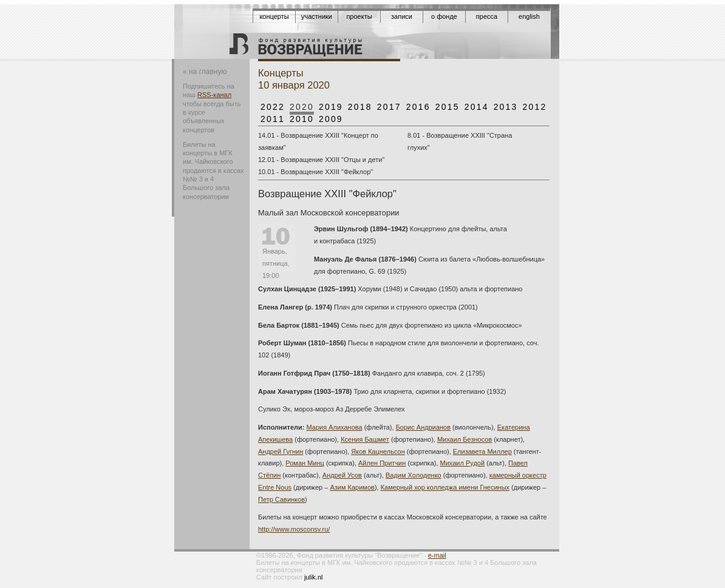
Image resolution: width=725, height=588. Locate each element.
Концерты (274, 16)
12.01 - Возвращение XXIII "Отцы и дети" (321, 160)
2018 (360, 107)
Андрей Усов (342, 475)
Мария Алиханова (335, 427)
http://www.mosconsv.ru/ (294, 529)
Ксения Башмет (365, 439)
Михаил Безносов (465, 439)
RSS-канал (214, 95)
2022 (273, 107)
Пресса (487, 16)
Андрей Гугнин (281, 451)
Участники (317, 16)
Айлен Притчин (382, 463)
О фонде (444, 16)
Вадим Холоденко (414, 475)
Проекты (359, 16)
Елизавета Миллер (482, 451)
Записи (402, 16)
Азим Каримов (352, 487)
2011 (273, 119)
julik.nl (314, 577)
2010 (302, 119)
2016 (418, 107)
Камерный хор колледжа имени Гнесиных (445, 487)
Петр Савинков (281, 499)
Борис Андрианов (423, 427)
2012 (535, 107)
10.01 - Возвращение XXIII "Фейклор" (315, 172)
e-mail (437, 555)
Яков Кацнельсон (378, 451)
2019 (331, 107)
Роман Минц (305, 463)
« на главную (205, 72)
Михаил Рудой (463, 463)
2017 (389, 107)
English (529, 16)
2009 (331, 119)
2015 (448, 107)
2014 (477, 107)
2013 (506, 107)
